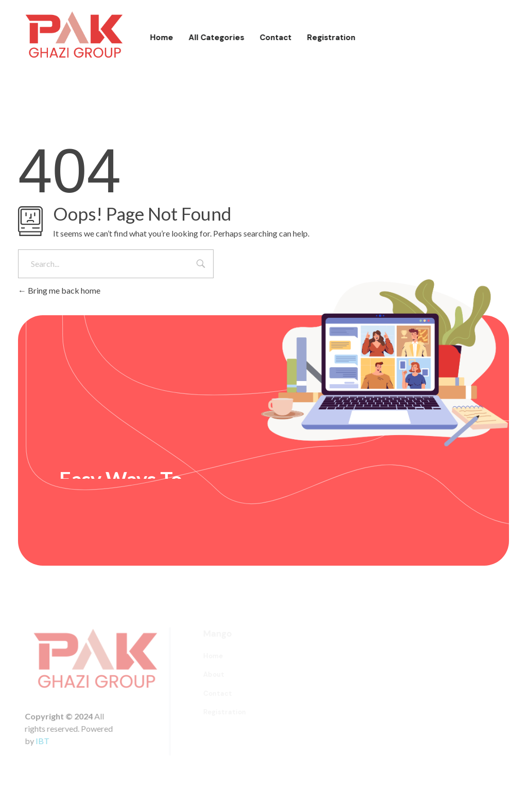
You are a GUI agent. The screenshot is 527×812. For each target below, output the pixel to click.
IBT (48, 741)
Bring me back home (59, 290)
